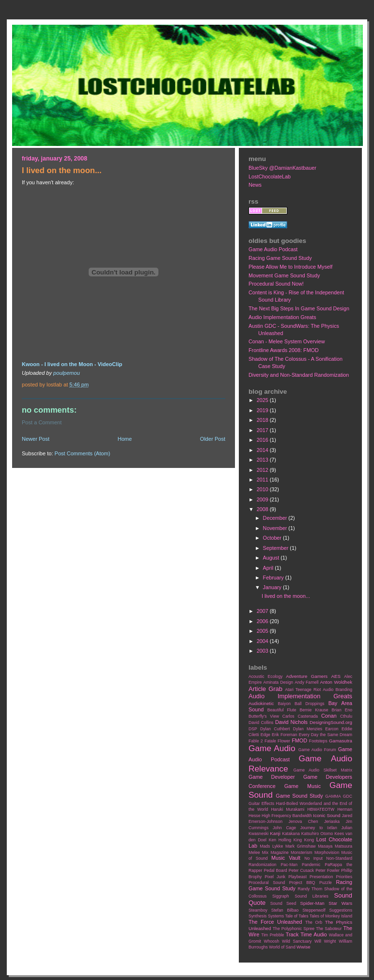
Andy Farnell (306, 682)
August (272, 558)
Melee (254, 852)
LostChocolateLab (270, 177)
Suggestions (341, 910)
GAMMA (333, 796)
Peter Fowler (327, 870)
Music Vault (286, 858)
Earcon (332, 729)
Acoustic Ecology (265, 676)
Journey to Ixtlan (319, 828)
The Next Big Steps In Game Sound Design (299, 308)
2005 (263, 631)
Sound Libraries (312, 896)
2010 (263, 489)
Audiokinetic (261, 703)
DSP (253, 729)
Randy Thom (310, 889)
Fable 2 (256, 741)
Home (125, 439)
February (274, 578)
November (276, 528)
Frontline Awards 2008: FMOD (284, 350)
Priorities (344, 877)
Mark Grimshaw (301, 846)
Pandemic (311, 865)
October (273, 538)
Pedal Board (275, 870)
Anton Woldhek (336, 682)
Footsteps (318, 741)
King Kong (304, 840)
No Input (313, 858)
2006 (263, 621)
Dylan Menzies (308, 729)
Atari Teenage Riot (303, 690)
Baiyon (284, 704)
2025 (263, 400)
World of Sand (282, 947)
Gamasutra (341, 741)
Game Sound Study (299, 796)
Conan (329, 716)
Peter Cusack (301, 870)
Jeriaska (332, 821)
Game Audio (272, 748)
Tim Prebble (273, 935)
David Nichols (291, 722)
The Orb (314, 922)
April (269, 568)
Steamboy (258, 910)
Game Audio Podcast (273, 249)
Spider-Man (312, 903)
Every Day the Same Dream (326, 735)
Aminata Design (278, 682)
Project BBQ (302, 883)
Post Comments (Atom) (83, 453)
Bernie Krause (314, 710)
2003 (263, 651)
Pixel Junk (275, 877)
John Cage (284, 828)
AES (336, 676)
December (276, 518)
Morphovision (327, 852)
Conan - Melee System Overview (287, 341)
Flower (284, 741)
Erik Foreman (285, 735)
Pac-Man (289, 865)
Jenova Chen (304, 821)
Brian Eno (342, 710)
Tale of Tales (296, 916)
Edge (265, 735)
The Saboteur (329, 929)
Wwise (304, 947)
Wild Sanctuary (297, 941)
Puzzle (326, 883)
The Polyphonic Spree (294, 929)
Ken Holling (280, 840)
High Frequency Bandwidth (287, 816)
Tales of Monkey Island (331, 916)
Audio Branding (337, 690)
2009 (263, 499)
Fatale (270, 741)
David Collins (261, 723)
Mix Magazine (275, 852)
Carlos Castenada (300, 716)
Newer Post (36, 439)
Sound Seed (283, 903)
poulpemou (67, 373)
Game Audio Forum (317, 750)
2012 (263, 470)
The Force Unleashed (275, 922)
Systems (276, 916)
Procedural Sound (267, 883)
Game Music (303, 786)
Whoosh (272, 941)
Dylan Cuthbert (275, 729)
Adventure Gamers (307, 676)
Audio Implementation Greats (282, 317)
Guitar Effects (261, 803)
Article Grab (265, 689)
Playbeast (297, 877)
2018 (263, 420)
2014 (263, 450)
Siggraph (281, 896)
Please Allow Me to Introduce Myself (290, 267)
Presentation (321, 877)
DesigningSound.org (331, 722)
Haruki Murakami (288, 809)
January (273, 587)
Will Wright (325, 941)
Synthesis (257, 916)
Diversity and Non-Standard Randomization (299, 375)
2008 (263, 509)
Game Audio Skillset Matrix (323, 770)
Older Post (213, 439)
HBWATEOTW (321, 809)
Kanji (275, 833)
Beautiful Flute (282, 710)
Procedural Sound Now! (276, 284)
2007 (263, 611)
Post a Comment (42, 422)
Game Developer (272, 777)
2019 (263, 410)
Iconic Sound (327, 815)
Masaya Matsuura (335, 846)
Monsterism (302, 852)
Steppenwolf (314, 910)
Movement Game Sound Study (284, 275)
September (277, 548)
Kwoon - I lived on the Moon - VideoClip (72, 364)
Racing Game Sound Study (280, 258)
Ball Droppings (310, 704)
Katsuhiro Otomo (317, 834)
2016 (263, 440)
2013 (263, 460)
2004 (263, 641)
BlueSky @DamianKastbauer (282, 168)
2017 (263, 430)
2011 (263, 480)
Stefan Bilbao (285, 910)
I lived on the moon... (286, 596)
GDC (348, 796)
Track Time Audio (306, 934)
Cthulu (346, 716)
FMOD (299, 740)
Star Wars (340, 903)
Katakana (291, 834)
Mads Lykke (271, 846)
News (255, 185)
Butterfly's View (264, 716)
